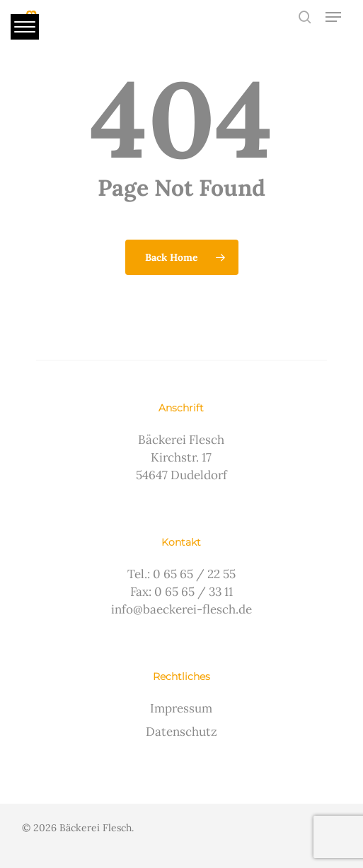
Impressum (181, 708)
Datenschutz (181, 732)
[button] (333, 17)
